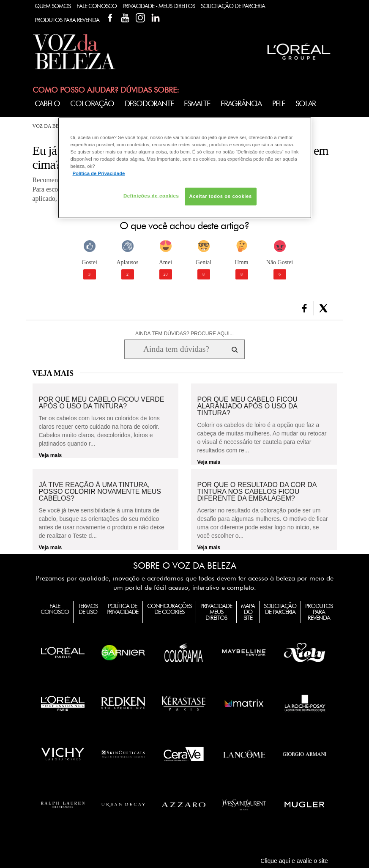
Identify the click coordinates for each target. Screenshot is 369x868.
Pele (279, 103)
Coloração (92, 103)
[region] (185, 168)
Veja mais (51, 455)
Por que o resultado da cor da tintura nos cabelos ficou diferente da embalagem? (257, 492)
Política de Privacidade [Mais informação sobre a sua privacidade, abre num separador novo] (99, 173)
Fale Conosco (97, 6)
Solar (306, 103)
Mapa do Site (248, 612)
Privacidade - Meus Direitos (159, 6)
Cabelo (47, 103)
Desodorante (149, 103)
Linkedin (156, 18)
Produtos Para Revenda (67, 20)
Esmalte (197, 103)
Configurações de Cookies (169, 609)
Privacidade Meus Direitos (216, 612)
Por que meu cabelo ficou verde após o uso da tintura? (102, 403)
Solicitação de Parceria (233, 6)
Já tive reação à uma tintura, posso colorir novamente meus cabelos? (100, 492)
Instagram (140, 18)
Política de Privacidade (122, 609)
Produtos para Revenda (319, 612)
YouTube (125, 18)
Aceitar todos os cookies (221, 196)
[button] (305, 308)
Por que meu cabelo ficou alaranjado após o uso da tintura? (247, 406)
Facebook (110, 18)
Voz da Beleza (52, 126)
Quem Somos (53, 6)
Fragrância (241, 103)
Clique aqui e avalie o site (294, 861)
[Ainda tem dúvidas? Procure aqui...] (176, 349)
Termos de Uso (88, 609)
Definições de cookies (151, 196)
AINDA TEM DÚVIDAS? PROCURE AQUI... (184, 334)
